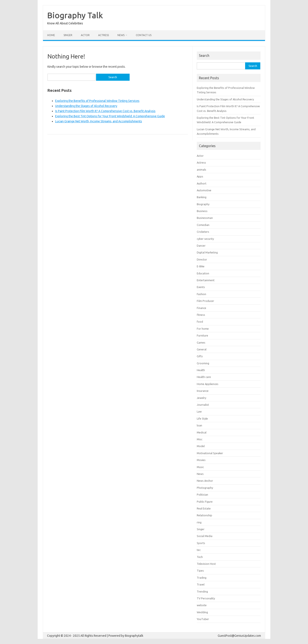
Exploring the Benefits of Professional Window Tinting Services (97, 101)
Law (199, 411)
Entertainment (206, 280)
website (202, 605)
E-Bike (201, 266)
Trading (202, 578)
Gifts (200, 356)
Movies (201, 460)
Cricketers (203, 232)
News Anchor (205, 481)
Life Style (202, 419)
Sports (201, 543)
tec (199, 550)
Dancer (201, 246)
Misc (200, 439)
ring (199, 522)
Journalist (203, 405)
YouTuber (203, 619)
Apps (200, 176)
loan (199, 425)
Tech (200, 557)
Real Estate (204, 508)
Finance (201, 308)
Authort (202, 183)
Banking (202, 197)
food (200, 322)
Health (201, 370)
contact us (144, 35)
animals (201, 170)
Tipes (200, 571)
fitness (201, 315)
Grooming (203, 363)
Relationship (204, 515)
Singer (68, 35)
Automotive (204, 190)
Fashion (201, 294)
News (121, 35)
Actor (85, 35)
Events (201, 287)
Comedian (203, 225)
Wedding (202, 612)
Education (203, 273)
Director (202, 259)
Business (202, 211)
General (202, 349)
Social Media (205, 536)
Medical (202, 432)
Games (201, 342)
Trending (202, 591)
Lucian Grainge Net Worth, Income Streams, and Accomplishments (99, 121)
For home (203, 329)
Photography (205, 488)
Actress (104, 35)
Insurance (203, 391)
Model (201, 446)
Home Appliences (208, 384)
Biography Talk (75, 15)
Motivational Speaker (210, 453)
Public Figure (205, 502)
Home (51, 35)
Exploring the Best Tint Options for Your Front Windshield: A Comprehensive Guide (110, 116)
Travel (201, 584)
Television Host (206, 564)
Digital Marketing (207, 252)
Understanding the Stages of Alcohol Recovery (86, 106)
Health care (204, 377)
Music (200, 467)
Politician (202, 495)
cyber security (205, 239)
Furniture (202, 335)
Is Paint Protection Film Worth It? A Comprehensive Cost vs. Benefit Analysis (105, 111)
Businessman (205, 218)
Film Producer (205, 301)
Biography (203, 204)
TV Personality (206, 598)
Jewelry (201, 398)
